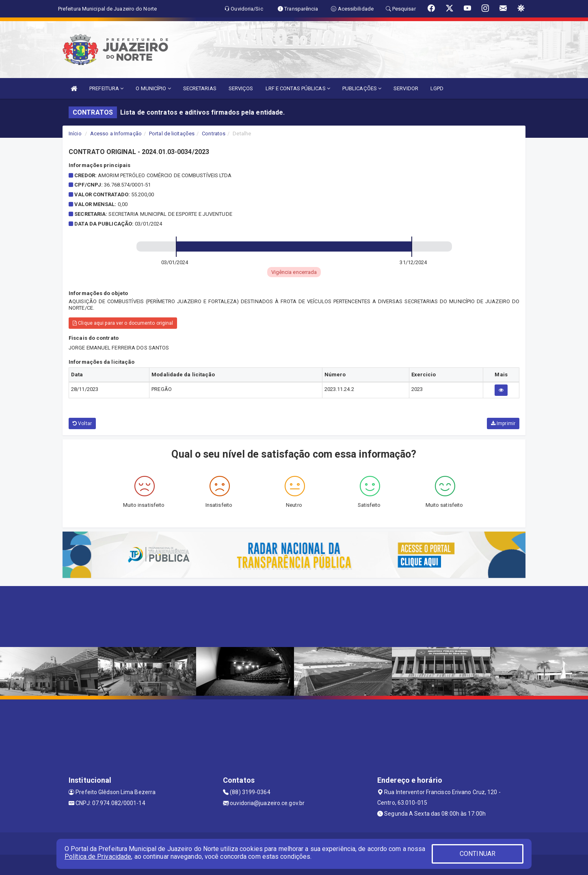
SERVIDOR (406, 88)
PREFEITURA (106, 88)
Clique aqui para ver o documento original (123, 323)
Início (75, 134)
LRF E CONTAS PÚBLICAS (298, 88)
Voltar (82, 423)
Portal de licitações (172, 134)
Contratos (214, 134)
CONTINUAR (478, 854)
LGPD (437, 88)
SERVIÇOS (241, 88)
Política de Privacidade (98, 857)
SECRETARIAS (200, 88)
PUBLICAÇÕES (362, 88)
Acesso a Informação (116, 134)
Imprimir (503, 423)
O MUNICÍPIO (153, 88)
